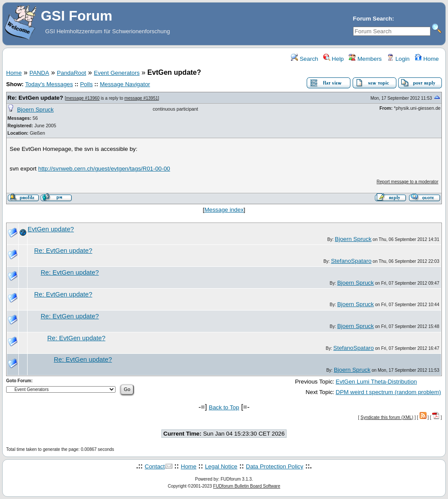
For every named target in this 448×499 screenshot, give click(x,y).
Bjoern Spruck (35, 110)
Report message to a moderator (408, 182)
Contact (155, 466)
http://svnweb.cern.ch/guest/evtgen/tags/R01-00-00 (104, 169)
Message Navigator (125, 84)
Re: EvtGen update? (35, 98)
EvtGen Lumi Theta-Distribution (376, 382)
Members (365, 59)
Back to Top (224, 407)
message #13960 (83, 98)
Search (304, 59)
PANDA (39, 73)
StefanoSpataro (351, 261)
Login (398, 59)
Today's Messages (49, 84)
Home (427, 59)
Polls (86, 84)
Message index (224, 210)
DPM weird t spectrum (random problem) (388, 392)
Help (334, 59)
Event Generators (117, 73)
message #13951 (141, 98)
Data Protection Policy (275, 466)
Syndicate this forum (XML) (387, 417)
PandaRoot (72, 73)
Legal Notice (221, 466)
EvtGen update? (51, 229)
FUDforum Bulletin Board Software (247, 486)
